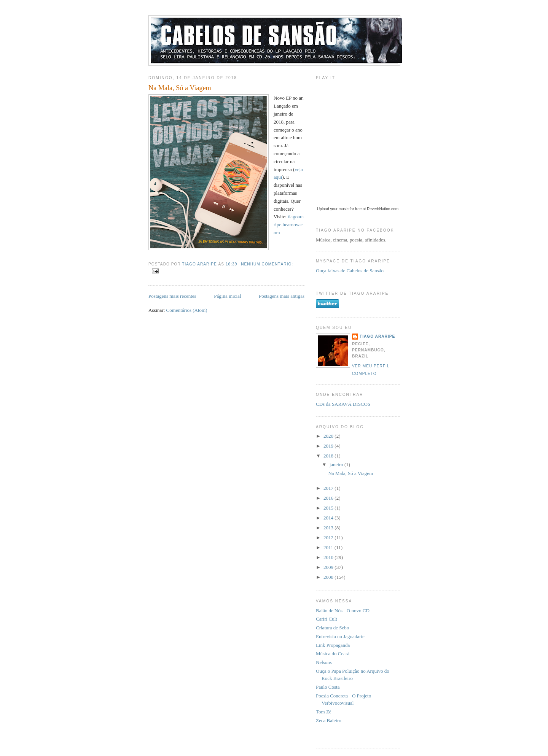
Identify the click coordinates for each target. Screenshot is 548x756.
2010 (329, 557)
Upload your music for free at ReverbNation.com (358, 209)
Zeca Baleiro (329, 720)
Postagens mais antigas (282, 296)
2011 (329, 547)
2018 (329, 456)
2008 (329, 577)
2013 (329, 528)
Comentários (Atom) (187, 310)
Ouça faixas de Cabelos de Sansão (350, 271)
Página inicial (227, 296)
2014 (329, 518)
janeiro (337, 465)
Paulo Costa (328, 687)
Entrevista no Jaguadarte (340, 636)
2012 (329, 538)
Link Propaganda (333, 645)
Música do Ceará (333, 654)
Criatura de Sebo (332, 628)
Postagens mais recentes (172, 296)
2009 (329, 567)
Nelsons (324, 662)
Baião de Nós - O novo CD (343, 611)
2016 (329, 498)
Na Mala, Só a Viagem (180, 88)
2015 (329, 508)
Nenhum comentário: (267, 264)
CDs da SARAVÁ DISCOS (343, 404)
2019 (329, 446)
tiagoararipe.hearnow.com (289, 225)
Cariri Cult (327, 619)
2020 (329, 436)
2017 (329, 488)
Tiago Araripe (377, 336)
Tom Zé (324, 712)
